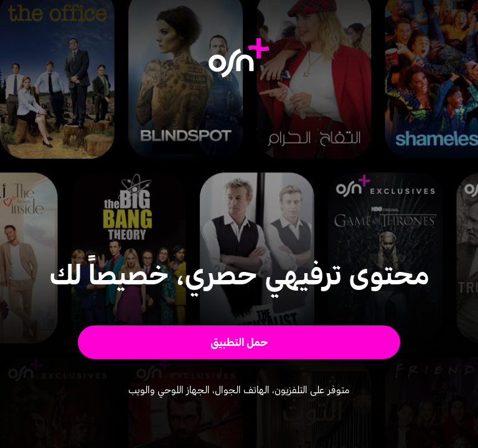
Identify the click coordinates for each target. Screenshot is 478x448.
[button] (239, 342)
